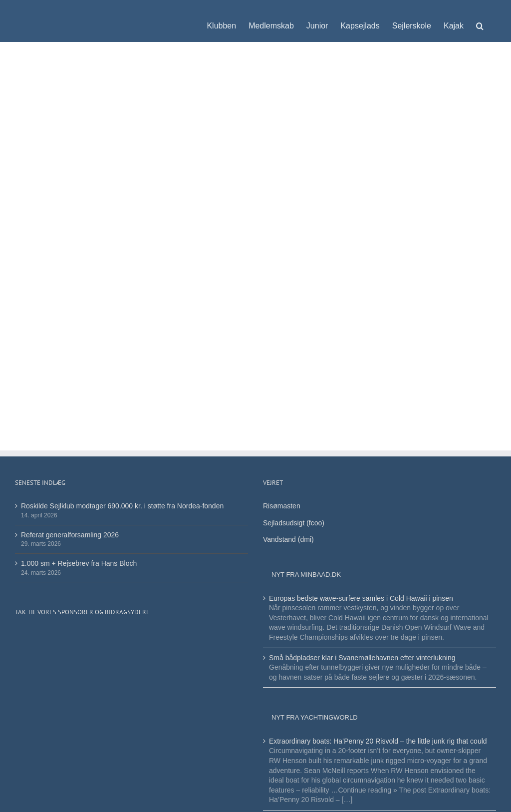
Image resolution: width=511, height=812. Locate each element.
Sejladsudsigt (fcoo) (294, 523)
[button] (480, 21)
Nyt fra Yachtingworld (315, 717)
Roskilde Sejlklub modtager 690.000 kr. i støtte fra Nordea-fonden (122, 506)
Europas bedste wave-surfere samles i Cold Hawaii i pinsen (361, 598)
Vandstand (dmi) (288, 539)
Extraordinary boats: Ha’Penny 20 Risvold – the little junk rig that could (378, 741)
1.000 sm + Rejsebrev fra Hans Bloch (79, 563)
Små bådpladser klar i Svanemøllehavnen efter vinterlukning (362, 658)
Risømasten (282, 506)
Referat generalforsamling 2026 (70, 535)
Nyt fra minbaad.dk (306, 575)
